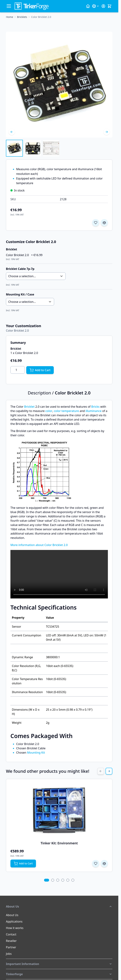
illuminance (94, 411)
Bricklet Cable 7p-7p (20, 269)
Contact (11, 934)
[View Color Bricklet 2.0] (14, 148)
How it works (15, 928)
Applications (14, 921)
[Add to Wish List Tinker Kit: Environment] (96, 863)
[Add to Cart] (40, 370)
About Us (12, 915)
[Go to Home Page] (10, 17)
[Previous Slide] (101, 771)
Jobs (9, 954)
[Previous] (12, 132)
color (49, 411)
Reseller (11, 941)
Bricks (95, 407)
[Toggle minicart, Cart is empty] (109, 6)
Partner (11, 947)
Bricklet (29, 407)
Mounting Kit (36, 753)
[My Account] (103, 6)
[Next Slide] (109, 771)
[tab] (46, 880)
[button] (59, 906)
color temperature (66, 411)
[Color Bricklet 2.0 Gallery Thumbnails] (33, 148)
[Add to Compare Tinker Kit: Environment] (104, 863)
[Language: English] (96, 6)
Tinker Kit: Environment (59, 843)
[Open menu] (9, 6)
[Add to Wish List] (96, 223)
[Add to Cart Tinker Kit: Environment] (23, 863)
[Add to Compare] (104, 223)
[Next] (107, 132)
